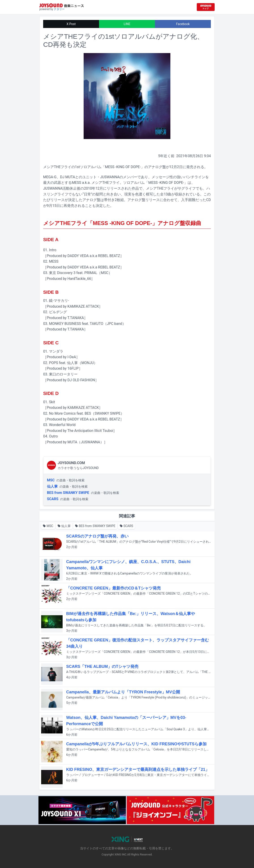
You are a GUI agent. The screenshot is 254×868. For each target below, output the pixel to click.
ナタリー (59, 9)
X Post (71, 24)
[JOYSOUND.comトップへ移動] (206, 7)
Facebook (183, 24)
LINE (127, 24)
